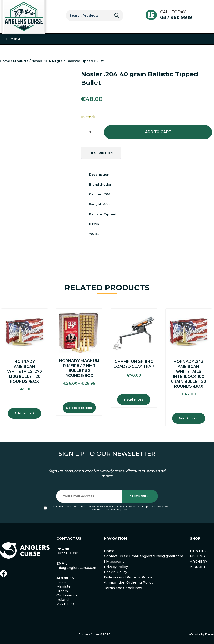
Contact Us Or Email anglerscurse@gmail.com (143, 556)
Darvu (210, 634)
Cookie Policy (116, 572)
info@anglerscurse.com (77, 568)
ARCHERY (199, 562)
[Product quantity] (92, 132)
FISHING (197, 556)
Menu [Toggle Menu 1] (13, 39)
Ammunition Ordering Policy (129, 582)
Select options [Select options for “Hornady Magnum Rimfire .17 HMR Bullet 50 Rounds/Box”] (79, 408)
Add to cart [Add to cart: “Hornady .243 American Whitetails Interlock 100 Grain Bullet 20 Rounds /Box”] (189, 418)
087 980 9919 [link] (68, 553)
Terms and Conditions (123, 588)
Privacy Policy (94, 507)
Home (5, 61)
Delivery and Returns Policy (128, 577)
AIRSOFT (198, 567)
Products (21, 61)
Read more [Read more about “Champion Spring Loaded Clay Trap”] (134, 399)
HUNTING (199, 551)
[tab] (101, 153)
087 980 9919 (176, 17)
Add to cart (158, 132)
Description (101, 153)
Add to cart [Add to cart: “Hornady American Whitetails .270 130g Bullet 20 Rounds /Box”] (24, 413)
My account (114, 562)
